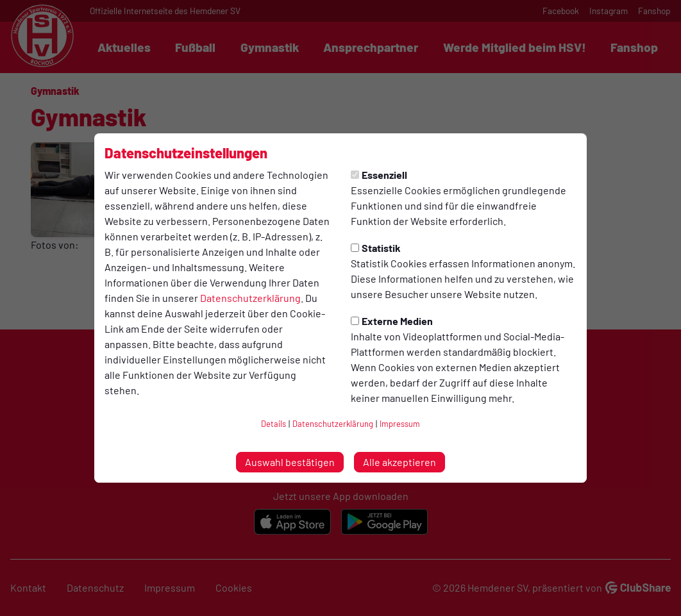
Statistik (376, 248)
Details (273, 424)
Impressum (400, 424)
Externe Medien (392, 321)
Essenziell (379, 175)
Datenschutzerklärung (250, 298)
